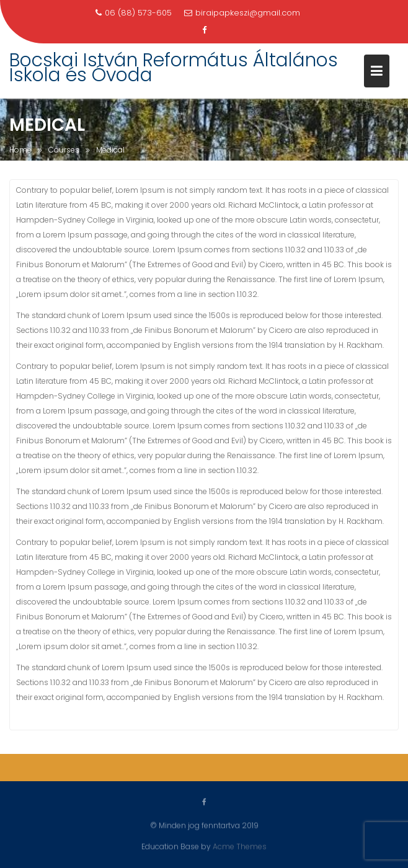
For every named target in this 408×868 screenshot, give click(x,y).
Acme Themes (240, 846)
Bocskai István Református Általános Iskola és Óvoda (174, 68)
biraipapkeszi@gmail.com (242, 13)
